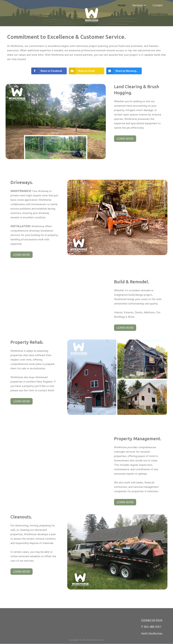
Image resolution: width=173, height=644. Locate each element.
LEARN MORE (125, 139)
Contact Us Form (152, 620)
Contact (158, 5)
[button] (139, 5)
